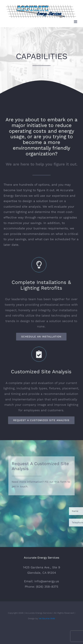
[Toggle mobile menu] (76, 22)
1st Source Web (47, 618)
